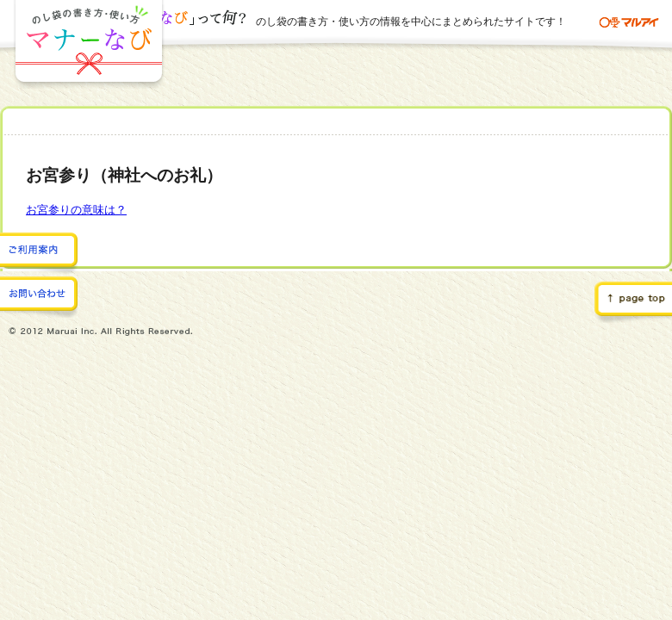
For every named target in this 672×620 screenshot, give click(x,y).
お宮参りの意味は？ (76, 210)
